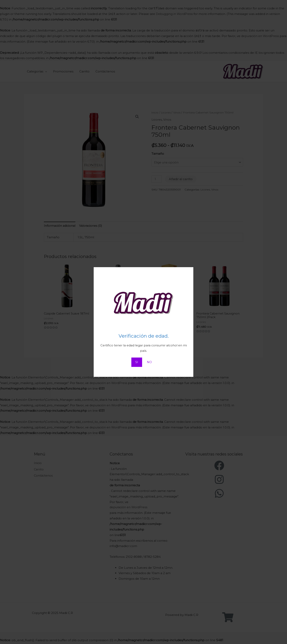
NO (149, 362)
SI (137, 362)
